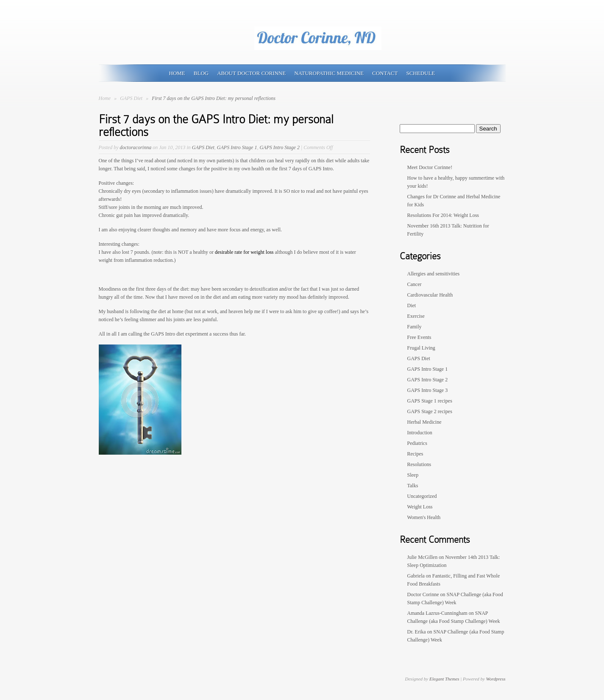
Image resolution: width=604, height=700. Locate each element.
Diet (412, 306)
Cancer (415, 284)
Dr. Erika (417, 632)
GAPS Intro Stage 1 (237, 147)
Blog (201, 73)
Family (415, 327)
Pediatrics (417, 443)
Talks (413, 486)
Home (177, 73)
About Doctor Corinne (251, 73)
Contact (385, 73)
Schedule (420, 73)
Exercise (416, 316)
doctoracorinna (136, 147)
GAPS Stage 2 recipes (430, 411)
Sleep (413, 475)
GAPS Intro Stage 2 (280, 147)
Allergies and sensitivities (434, 274)
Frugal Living (421, 348)
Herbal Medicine (424, 422)
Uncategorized (422, 496)
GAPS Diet (132, 98)
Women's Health (424, 517)
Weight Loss (420, 507)
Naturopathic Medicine (329, 73)
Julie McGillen (423, 557)
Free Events (419, 337)
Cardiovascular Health (430, 295)
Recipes (415, 454)
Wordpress (496, 679)
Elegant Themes (444, 679)
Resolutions (419, 464)
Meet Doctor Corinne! (430, 167)
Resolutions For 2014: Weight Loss (443, 215)
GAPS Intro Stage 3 (428, 390)
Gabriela (416, 576)
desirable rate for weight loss (245, 252)
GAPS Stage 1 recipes (430, 401)
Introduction (420, 433)
